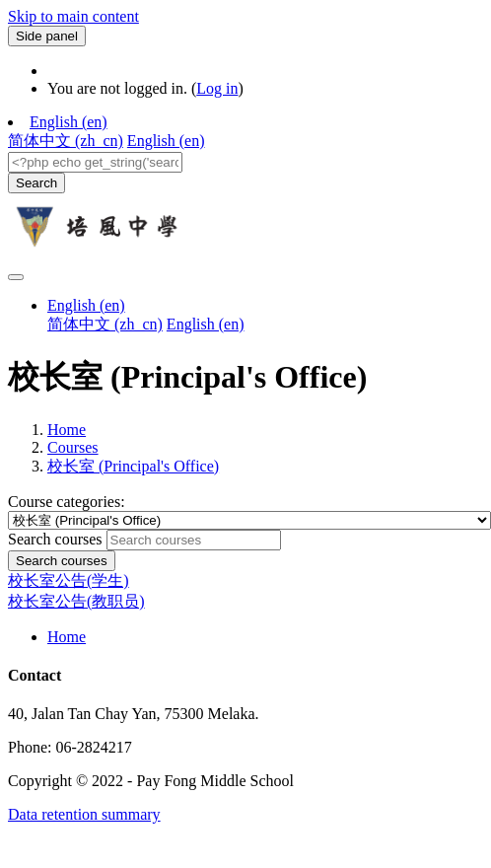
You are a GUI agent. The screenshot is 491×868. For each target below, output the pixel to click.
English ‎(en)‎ (69, 122)
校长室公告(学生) (69, 580)
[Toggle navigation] (16, 277)
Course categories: (67, 502)
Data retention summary (84, 814)
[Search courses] (194, 540)
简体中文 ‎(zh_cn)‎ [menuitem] (66, 141)
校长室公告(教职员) (76, 601)
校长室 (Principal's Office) (133, 466)
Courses (73, 447)
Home (67, 430)
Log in (217, 88)
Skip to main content (73, 16)
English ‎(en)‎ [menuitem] (166, 141)
